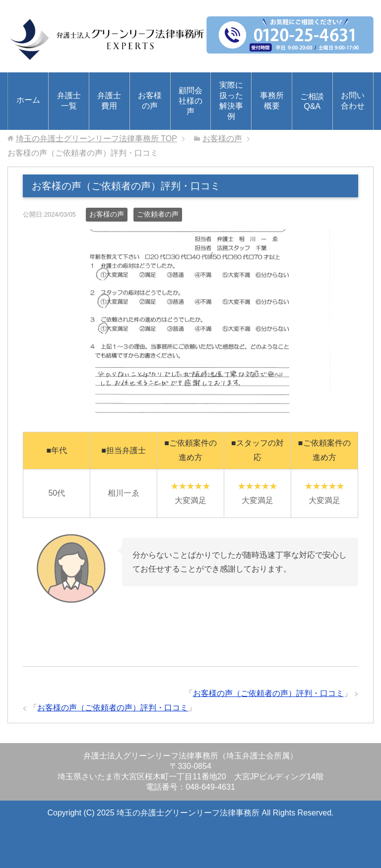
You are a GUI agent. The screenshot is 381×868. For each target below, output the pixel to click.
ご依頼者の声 (158, 214)
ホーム (28, 100)
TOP (96, 139)
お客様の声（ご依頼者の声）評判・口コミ (268, 693)
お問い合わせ (353, 101)
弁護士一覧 (69, 101)
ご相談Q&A (312, 101)
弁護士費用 (109, 101)
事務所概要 (272, 101)
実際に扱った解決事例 (231, 101)
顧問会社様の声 (190, 101)
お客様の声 (150, 101)
